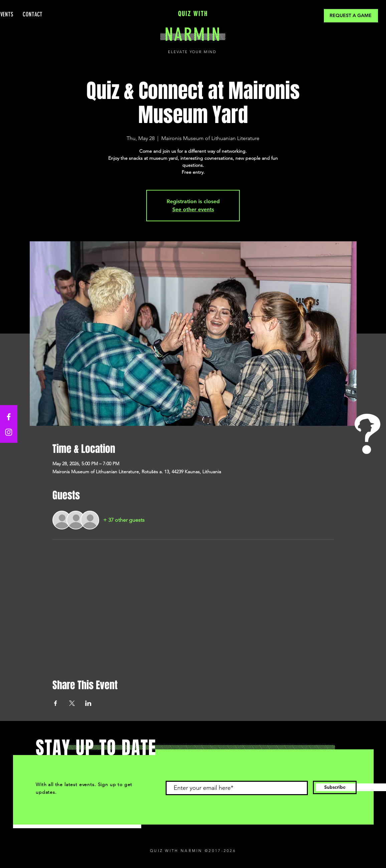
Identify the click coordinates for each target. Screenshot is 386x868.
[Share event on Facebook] (56, 703)
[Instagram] (9, 432)
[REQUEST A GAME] (351, 16)
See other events (193, 209)
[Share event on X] (72, 703)
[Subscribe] (335, 787)
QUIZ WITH (193, 14)
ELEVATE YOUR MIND (193, 52)
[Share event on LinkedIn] (88, 703)
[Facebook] (9, 417)
